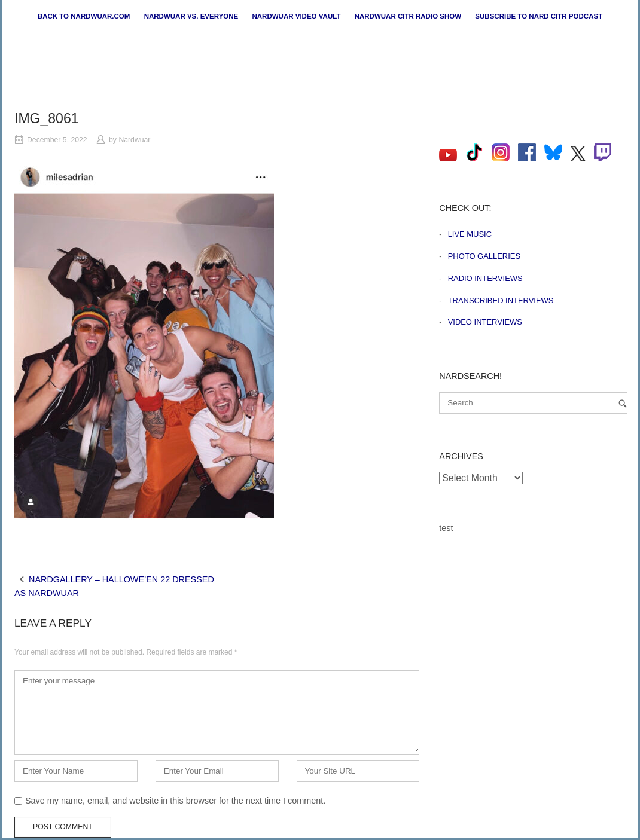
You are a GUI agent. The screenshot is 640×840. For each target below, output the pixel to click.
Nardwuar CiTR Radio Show (408, 16)
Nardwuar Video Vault (296, 16)
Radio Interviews (485, 278)
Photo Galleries (484, 256)
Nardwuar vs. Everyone (191, 16)
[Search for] (533, 403)
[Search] (623, 403)
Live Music (470, 234)
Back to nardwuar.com (84, 16)
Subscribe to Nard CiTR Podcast (539, 16)
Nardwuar (134, 140)
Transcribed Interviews (501, 300)
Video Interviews (485, 322)
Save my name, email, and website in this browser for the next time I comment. (175, 801)
